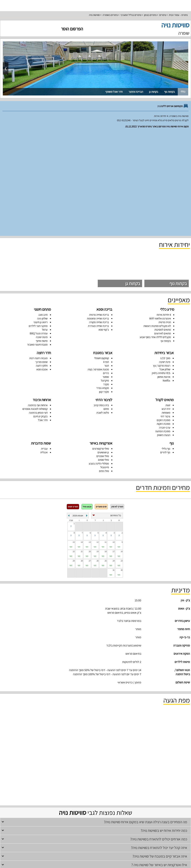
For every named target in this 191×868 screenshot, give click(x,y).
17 (114, 448)
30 (122, 467)
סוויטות (96, 799)
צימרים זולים (82, 784)
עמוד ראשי (95, 825)
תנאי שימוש (95, 841)
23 (122, 458)
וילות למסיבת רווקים (98, 794)
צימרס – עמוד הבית (178, 15)
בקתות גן (154, 92)
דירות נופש (95, 810)
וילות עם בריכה (55, 794)
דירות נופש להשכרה (106, 815)
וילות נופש (66, 794)
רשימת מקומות (96, 830)
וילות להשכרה (127, 794)
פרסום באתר (95, 836)
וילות (95, 789)
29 (74, 458)
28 (82, 458)
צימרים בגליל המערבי (131, 15)
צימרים (163, 15)
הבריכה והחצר (136, 92)
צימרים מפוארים (77, 805)
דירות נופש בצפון (122, 815)
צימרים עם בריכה (96, 784)
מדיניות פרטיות (95, 846)
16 (122, 448)
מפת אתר (96, 851)
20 (90, 448)
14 (82, 439)
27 (90, 458)
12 (98, 439)
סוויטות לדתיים (48, 805)
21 (82, 448)
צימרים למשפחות (111, 784)
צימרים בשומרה (110, 15)
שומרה (184, 33)
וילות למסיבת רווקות (80, 794)
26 (98, 458)
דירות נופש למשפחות (87, 815)
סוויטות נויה (94, 15)
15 (74, 439)
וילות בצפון (138, 794)
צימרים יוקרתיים (92, 805)
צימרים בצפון (150, 15)
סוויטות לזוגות (105, 805)
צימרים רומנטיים (56, 784)
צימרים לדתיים (70, 784)
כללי (183, 92)
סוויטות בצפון (144, 805)
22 (74, 448)
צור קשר (95, 857)
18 (106, 448)
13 (90, 439)
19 (98, 448)
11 (106, 439)
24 (114, 458)
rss (95, 864)
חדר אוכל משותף (114, 92)
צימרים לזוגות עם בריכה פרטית (125, 805)
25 (106, 458)
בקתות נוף (169, 92)
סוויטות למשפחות (62, 805)
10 (114, 439)
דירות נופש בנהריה (70, 815)
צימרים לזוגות (125, 784)
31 (114, 467)
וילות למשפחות (113, 794)
